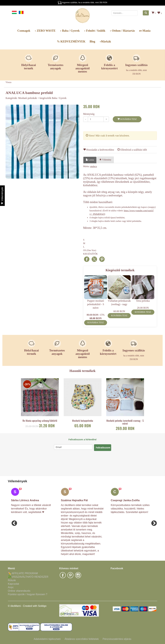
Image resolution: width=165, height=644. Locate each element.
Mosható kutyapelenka (83, 421)
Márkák (105, 42)
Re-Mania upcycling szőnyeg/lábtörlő (40, 421)
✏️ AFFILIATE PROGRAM (23, 573)
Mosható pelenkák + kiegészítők (35, 98)
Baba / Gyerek (70, 31)
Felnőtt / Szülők (95, 31)
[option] (42, 142)
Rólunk (12, 580)
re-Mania (145, 31)
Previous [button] (13, 522)
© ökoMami (14, 606)
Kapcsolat (13, 584)
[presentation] (78, 464)
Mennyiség (89, 114)
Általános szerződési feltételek (82, 639)
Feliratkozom (103, 448)
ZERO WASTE (45, 31)
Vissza (8, 82)
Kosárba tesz (127, 119)
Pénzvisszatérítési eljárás (117, 639)
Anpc (11, 587)
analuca (94, 166)
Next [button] (152, 522)
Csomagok (24, 31)
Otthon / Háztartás (122, 31)
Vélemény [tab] (105, 160)
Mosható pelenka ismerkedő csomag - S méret (125, 422)
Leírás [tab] (90, 160)
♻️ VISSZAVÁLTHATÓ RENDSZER (28, 577)
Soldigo (42, 606)
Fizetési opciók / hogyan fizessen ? (28, 594)
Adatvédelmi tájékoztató (47, 639)
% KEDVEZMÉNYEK (71, 42)
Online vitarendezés (19, 591)
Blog (92, 42)
